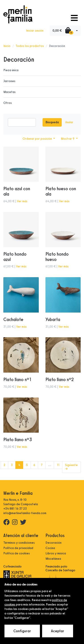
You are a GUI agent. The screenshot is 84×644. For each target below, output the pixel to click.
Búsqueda (52, 122)
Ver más (22, 201)
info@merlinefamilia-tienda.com (25, 513)
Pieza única (11, 70)
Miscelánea (53, 559)
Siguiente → (71, 467)
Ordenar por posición (38, 139)
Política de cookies (17, 553)
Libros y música (56, 553)
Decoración (53, 543)
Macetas (9, 92)
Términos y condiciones (19, 543)
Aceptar (58, 631)
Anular (69, 122)
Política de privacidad (18, 548)
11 (58, 465)
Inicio (7, 46)
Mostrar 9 (68, 139)
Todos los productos (30, 46)
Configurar (22, 631)
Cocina (50, 548)
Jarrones (9, 81)
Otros (8, 103)
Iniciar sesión (35, 31)
